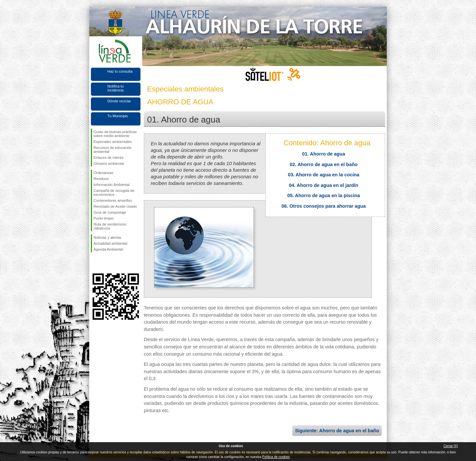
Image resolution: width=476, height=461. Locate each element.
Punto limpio (104, 218)
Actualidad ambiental (110, 243)
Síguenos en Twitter (106, 263)
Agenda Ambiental (108, 249)
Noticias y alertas (107, 237)
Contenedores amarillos (113, 200)
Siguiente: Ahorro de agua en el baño (337, 431)
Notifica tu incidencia (116, 88)
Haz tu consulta (120, 71)
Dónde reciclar (119, 101)
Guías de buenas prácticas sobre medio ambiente (115, 134)
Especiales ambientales (113, 142)
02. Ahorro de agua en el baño (324, 164)
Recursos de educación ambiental (113, 150)
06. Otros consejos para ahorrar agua (323, 206)
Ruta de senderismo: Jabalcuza (110, 226)
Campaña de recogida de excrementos (114, 193)
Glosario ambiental (109, 163)
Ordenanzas (103, 173)
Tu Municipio (118, 116)
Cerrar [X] (451, 446)
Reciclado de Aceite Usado (115, 206)
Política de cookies (276, 457)
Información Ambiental (112, 185)
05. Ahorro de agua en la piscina (324, 195)
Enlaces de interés (109, 158)
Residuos (101, 179)
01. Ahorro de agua (324, 154)
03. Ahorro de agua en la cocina (324, 175)
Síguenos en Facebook (95, 263)
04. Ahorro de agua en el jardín (324, 185)
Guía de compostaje (110, 212)
